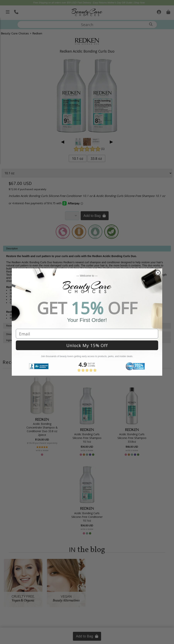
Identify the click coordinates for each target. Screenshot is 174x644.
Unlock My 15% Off (87, 345)
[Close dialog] (158, 273)
